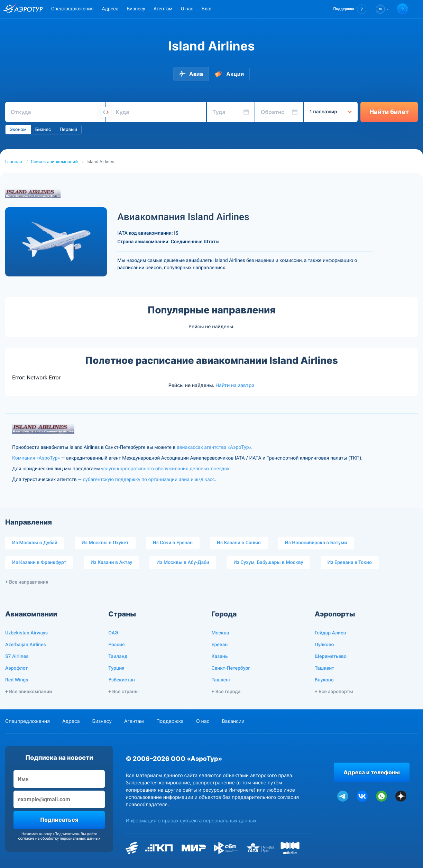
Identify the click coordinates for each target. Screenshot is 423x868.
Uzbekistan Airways (26, 633)
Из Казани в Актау (112, 563)
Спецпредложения (72, 9)
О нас (187, 9)
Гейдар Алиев (330, 633)
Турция (116, 668)
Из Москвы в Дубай (35, 543)
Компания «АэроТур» (36, 458)
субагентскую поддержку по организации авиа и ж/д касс (149, 480)
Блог (207, 9)
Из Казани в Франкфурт (39, 563)
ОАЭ (113, 633)
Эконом (18, 130)
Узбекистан (122, 680)
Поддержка (170, 721)
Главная (14, 162)
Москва (220, 633)
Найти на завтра (235, 385)
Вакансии (233, 721)
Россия (116, 645)
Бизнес (43, 130)
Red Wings (17, 680)
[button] (350, 9)
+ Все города (226, 692)
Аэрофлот (16, 668)
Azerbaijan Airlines (26, 645)
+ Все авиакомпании (29, 692)
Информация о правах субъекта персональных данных (191, 821)
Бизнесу (136, 9)
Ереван (220, 645)
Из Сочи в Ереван (173, 543)
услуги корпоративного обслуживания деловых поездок (165, 469)
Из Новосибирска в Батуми (316, 543)
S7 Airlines (17, 657)
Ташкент (222, 680)
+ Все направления (27, 582)
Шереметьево (331, 657)
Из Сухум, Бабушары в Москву (268, 563)
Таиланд (118, 657)
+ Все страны (123, 692)
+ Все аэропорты (334, 692)
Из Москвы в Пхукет (105, 543)
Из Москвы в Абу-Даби (183, 563)
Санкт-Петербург (231, 668)
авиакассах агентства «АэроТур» (214, 447)
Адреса (110, 9)
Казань (220, 657)
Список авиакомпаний (54, 162)
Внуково (324, 680)
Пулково (324, 645)
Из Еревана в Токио (350, 563)
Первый (68, 130)
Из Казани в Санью (239, 543)
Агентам (163, 9)
